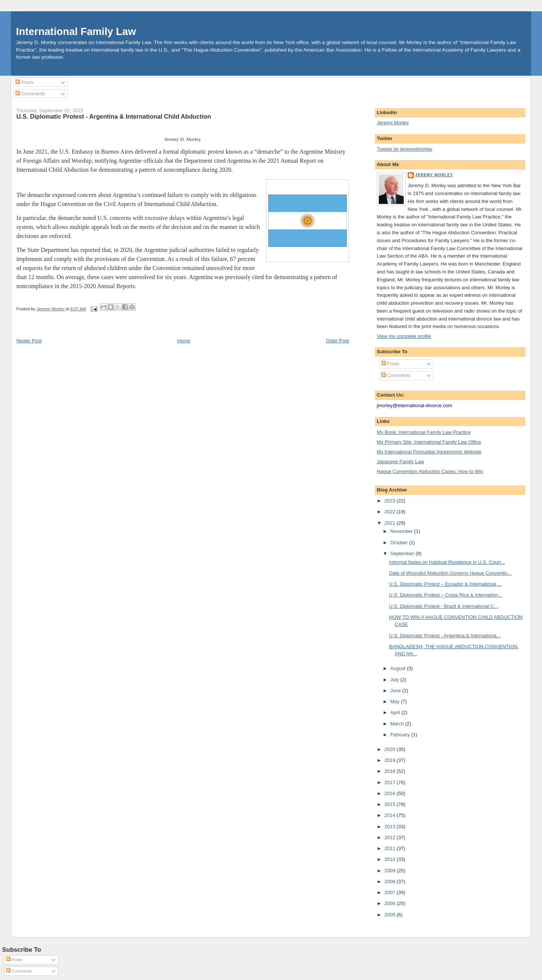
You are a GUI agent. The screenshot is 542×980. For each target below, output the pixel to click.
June (396, 691)
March (398, 724)
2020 (391, 749)
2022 (391, 512)
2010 (391, 859)
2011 (391, 848)
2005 (391, 915)
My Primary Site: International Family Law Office (429, 442)
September (403, 553)
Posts (24, 82)
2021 (391, 523)
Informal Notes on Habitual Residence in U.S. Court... (447, 562)
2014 (391, 815)
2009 (391, 871)
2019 (391, 760)
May (396, 701)
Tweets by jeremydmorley (404, 149)
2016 (391, 793)
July (395, 680)
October (400, 543)
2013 (391, 827)
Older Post (337, 341)
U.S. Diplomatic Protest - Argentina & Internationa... (445, 636)
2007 (391, 892)
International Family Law (76, 31)
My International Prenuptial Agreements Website (429, 452)
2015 (391, 804)
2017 (391, 782)
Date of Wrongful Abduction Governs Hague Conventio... (451, 573)
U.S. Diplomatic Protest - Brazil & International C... (444, 606)
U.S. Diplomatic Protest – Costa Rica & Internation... (446, 595)
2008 (391, 882)
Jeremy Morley (393, 123)
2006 (391, 903)
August (399, 668)
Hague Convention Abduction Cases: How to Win (430, 471)
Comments (30, 94)
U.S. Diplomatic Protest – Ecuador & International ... (445, 584)
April (396, 712)
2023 (391, 501)
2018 (391, 771)
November (402, 531)
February (401, 735)
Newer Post (29, 341)
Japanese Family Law (400, 462)
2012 (391, 837)
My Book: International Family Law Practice (424, 432)
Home (184, 341)
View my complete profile (404, 336)
